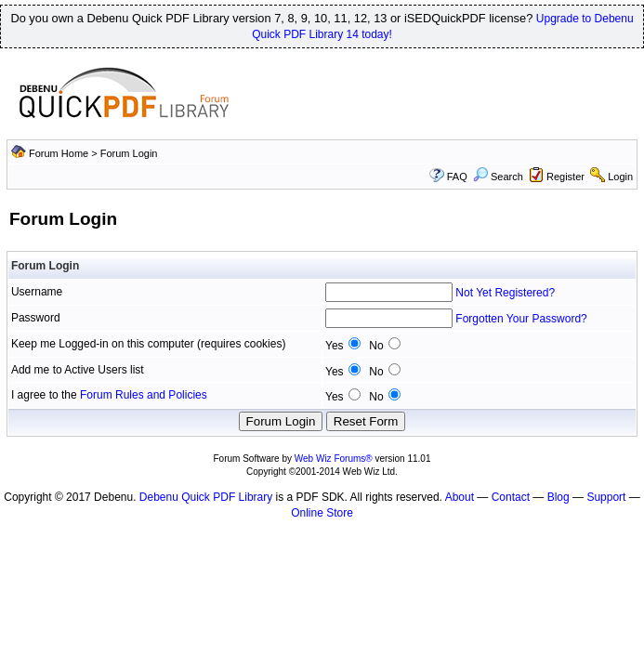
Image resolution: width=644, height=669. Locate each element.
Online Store (322, 513)
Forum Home (59, 153)
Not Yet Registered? (505, 293)
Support (606, 497)
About (460, 497)
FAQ (457, 177)
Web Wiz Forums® (334, 459)
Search (498, 177)
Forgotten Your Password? (521, 319)
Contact (511, 497)
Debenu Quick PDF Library (206, 497)
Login (620, 177)
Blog (559, 497)
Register (565, 177)
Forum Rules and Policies (144, 395)
